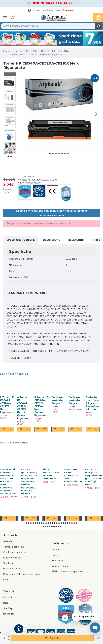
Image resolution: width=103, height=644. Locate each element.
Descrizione (51, 240)
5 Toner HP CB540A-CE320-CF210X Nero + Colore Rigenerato (41, 406)
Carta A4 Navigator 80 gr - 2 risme (58, 402)
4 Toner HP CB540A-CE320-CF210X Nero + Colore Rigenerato (24, 408)
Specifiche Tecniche (21, 240)
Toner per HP (20, 51)
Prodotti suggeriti (14, 443)
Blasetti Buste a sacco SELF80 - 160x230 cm (51, 474)
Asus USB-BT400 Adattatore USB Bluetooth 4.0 (73, 475)
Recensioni (76, 240)
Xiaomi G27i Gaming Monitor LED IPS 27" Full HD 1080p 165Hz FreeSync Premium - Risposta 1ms (8, 482)
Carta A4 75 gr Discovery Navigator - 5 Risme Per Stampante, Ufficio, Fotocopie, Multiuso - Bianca (29, 482)
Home (6, 51)
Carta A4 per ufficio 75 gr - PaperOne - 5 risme (92, 403)
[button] (96, 114)
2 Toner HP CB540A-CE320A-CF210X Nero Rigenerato (7, 405)
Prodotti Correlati (15, 374)
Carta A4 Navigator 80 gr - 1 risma (75, 402)
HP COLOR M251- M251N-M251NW (50, 51)
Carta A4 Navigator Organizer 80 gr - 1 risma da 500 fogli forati (94, 477)
